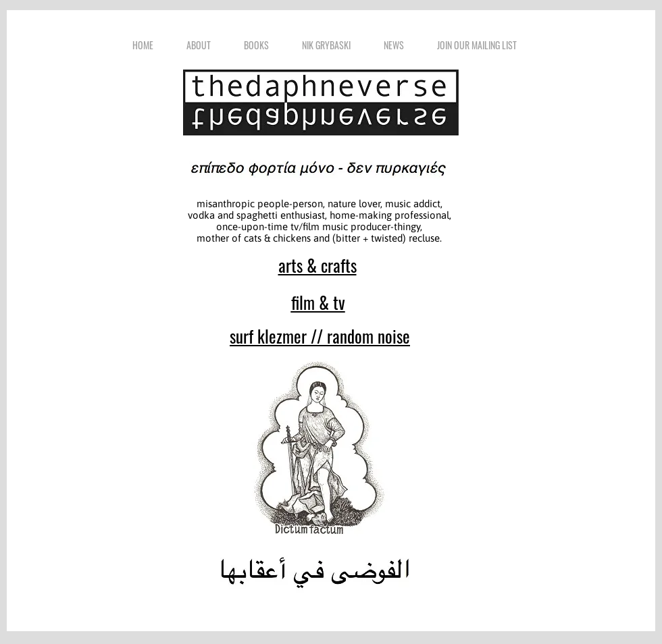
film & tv (318, 302)
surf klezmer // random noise (320, 336)
